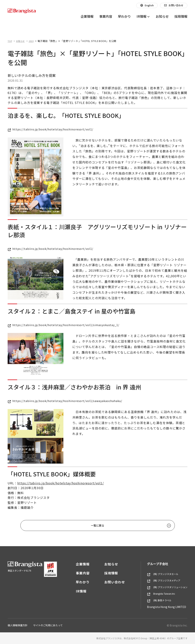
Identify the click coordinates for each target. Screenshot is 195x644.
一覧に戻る (106, 525)
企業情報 (77, 564)
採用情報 (105, 573)
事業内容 (77, 573)
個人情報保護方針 (18, 625)
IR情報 (75, 591)
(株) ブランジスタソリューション (164, 587)
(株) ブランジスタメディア (160, 580)
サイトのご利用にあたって (48, 625)
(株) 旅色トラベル (155, 600)
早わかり (77, 582)
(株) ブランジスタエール (159, 574)
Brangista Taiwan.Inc (158, 594)
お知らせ (105, 564)
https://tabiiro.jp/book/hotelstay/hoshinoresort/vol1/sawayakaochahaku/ (69, 401)
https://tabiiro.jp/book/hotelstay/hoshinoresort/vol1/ (53, 129)
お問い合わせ (109, 582)
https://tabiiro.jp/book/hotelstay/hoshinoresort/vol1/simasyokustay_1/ (68, 325)
